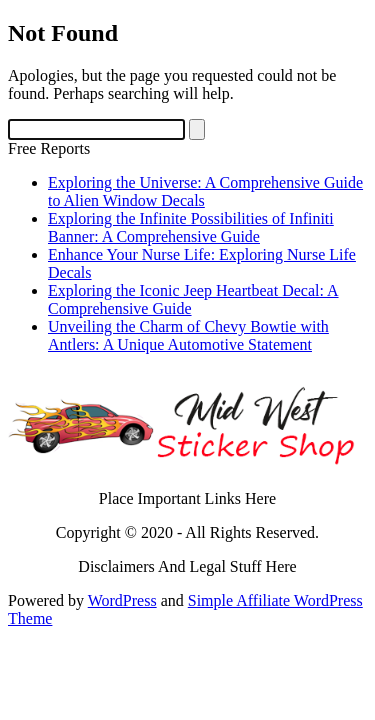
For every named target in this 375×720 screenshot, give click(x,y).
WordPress (122, 600)
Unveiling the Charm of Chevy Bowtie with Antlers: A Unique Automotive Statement (188, 335)
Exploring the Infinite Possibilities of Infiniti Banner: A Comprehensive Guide (191, 227)
